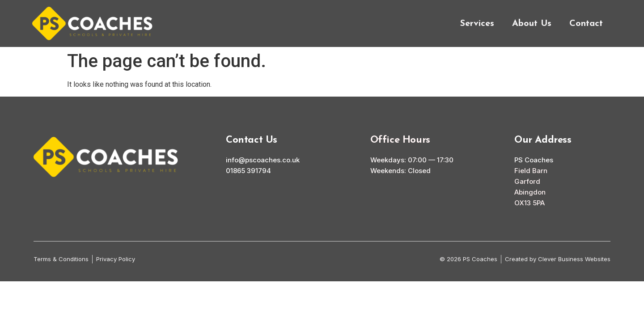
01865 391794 (248, 171)
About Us (532, 24)
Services (477, 24)
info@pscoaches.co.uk (263, 160)
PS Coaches (534, 160)
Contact (586, 24)
